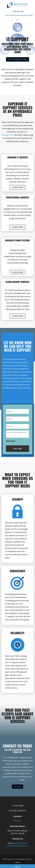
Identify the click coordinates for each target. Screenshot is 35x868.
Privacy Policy (18, 805)
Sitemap (18, 862)
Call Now (17, 787)
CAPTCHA (10, 441)
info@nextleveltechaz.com (17, 846)
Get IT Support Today (17, 59)
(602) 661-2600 (21, 843)
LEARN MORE (17, 187)
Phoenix (18, 821)
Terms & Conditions (17, 811)
